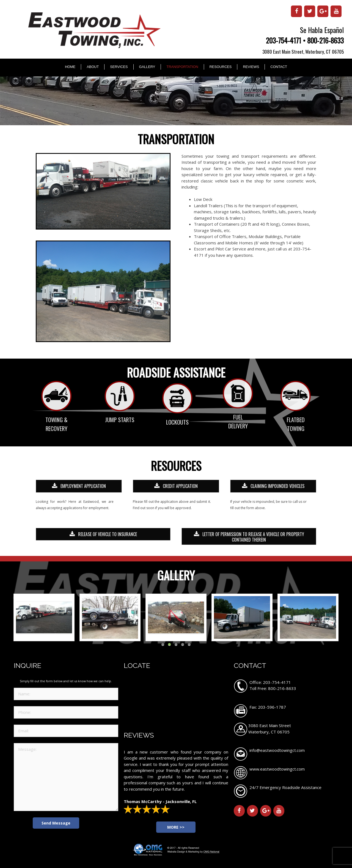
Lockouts (177, 440)
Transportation (182, 67)
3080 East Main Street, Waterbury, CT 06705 (303, 52)
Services (119, 67)
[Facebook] (296, 11)
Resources (221, 67)
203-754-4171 (284, 40)
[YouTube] (336, 11)
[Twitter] (310, 11)
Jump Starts (142, 420)
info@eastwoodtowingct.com (277, 750)
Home (70, 67)
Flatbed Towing (273, 424)
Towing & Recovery (57, 424)
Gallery (147, 67)
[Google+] (323, 11)
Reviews (251, 67)
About (93, 67)
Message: (66, 777)
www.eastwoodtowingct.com (277, 769)
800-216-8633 (325, 40)
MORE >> (176, 827)
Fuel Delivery (238, 400)
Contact (279, 67)
